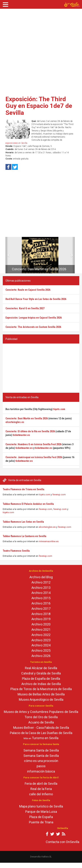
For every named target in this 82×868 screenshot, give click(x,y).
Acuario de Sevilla (41, 722)
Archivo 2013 (41, 588)
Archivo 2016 (41, 603)
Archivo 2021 (41, 630)
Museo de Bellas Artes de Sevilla (41, 694)
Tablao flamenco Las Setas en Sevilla (23, 522)
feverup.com (59, 495)
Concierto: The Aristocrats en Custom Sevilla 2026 (33, 327)
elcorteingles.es (47, 527)
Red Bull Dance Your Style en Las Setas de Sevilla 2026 (36, 299)
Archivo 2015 (41, 598)
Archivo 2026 (41, 656)
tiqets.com (44, 495)
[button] (7, 255)
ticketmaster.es (21, 435)
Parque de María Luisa (41, 812)
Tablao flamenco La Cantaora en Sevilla (25, 536)
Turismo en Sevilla (45, 738)
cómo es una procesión (41, 761)
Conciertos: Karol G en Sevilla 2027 (25, 308)
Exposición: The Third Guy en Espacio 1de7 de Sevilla (39, 106)
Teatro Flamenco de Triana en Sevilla (24, 489)
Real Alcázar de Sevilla (41, 668)
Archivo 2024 (41, 645)
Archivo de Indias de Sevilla (41, 684)
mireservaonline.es (49, 541)
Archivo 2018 (41, 614)
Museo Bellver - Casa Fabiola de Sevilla (41, 728)
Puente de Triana (41, 822)
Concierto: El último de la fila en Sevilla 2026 (30, 431)
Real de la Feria (41, 789)
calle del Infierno (41, 794)
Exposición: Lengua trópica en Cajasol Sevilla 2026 (34, 318)
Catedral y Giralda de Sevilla (41, 673)
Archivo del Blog (41, 577)
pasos (41, 766)
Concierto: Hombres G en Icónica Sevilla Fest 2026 (33, 444)
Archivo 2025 (41, 650)
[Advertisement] (40, 51)
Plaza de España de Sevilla (41, 679)
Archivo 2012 (41, 582)
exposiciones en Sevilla (16, 143)
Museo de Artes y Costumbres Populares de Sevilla (41, 712)
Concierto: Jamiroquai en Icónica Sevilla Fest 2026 (34, 457)
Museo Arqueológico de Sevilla (41, 700)
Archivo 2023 (41, 640)
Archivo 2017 (41, 609)
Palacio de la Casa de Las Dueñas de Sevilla (41, 733)
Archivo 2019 (41, 619)
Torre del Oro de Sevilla (41, 717)
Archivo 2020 (41, 624)
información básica (41, 771)
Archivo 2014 (41, 593)
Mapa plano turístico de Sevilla (41, 806)
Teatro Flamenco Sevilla (16, 551)
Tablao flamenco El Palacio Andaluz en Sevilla (28, 504)
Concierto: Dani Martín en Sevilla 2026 (39, 269)
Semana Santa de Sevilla (41, 750)
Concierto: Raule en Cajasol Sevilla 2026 (28, 290)
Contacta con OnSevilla (63, 842)
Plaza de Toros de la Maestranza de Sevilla (41, 689)
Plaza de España (41, 817)
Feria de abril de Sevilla (41, 784)
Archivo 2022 (41, 635)
